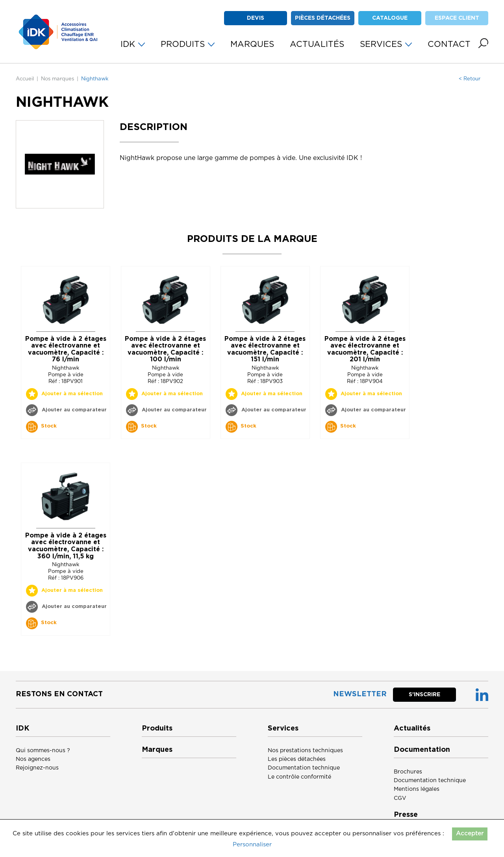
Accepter (470, 834)
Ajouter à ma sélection (72, 394)
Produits (157, 729)
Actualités (412, 729)
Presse (406, 815)
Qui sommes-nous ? (43, 751)
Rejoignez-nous (37, 768)
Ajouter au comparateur (73, 410)
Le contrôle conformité (299, 777)
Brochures (408, 772)
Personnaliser (252, 845)
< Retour (470, 79)
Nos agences (33, 759)
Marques (157, 750)
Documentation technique (304, 768)
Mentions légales (417, 789)
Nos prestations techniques (305, 751)
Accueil (25, 79)
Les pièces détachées (297, 759)
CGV (400, 798)
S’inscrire (424, 695)
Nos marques (57, 79)
